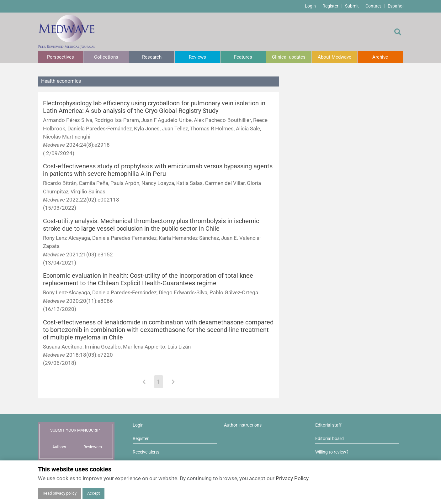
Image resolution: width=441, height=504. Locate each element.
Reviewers (93, 447)
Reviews (197, 57)
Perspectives (61, 57)
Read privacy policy (60, 493)
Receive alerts (146, 452)
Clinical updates (289, 57)
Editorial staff (328, 425)
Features (243, 57)
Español (396, 6)
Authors (59, 447)
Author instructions (243, 425)
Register (330, 6)
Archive (380, 57)
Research (152, 57)
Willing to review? (332, 452)
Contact (373, 6)
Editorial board (329, 438)
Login (310, 6)
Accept (93, 493)
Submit (352, 6)
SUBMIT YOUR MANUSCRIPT (76, 430)
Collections (106, 57)
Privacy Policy (292, 478)
